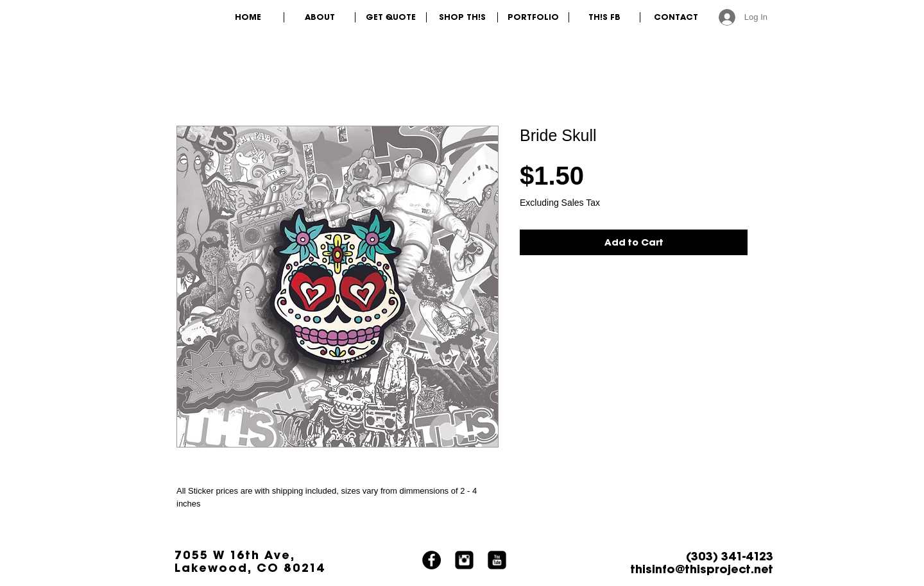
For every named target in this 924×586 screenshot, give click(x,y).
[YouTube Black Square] (497, 560)
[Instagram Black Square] (464, 560)
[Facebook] (432, 560)
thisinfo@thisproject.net (702, 569)
